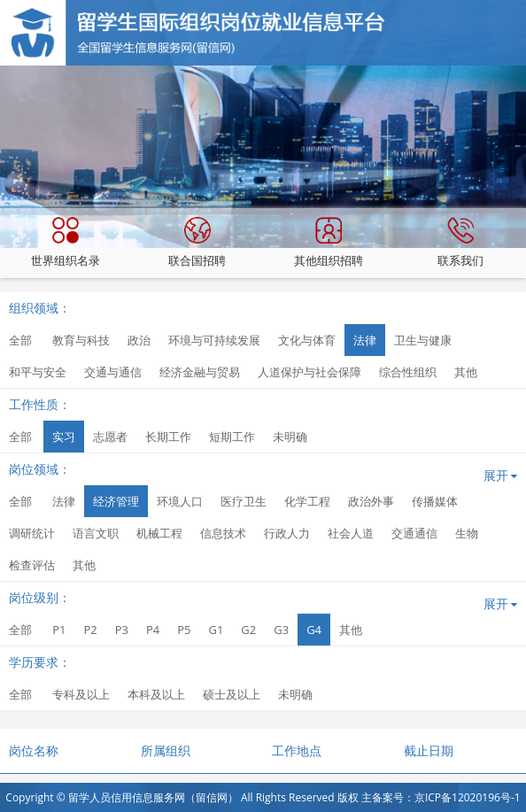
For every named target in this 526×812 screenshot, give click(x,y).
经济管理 (116, 501)
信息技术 (223, 533)
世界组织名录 (66, 243)
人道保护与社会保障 (309, 372)
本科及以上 (156, 694)
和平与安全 (38, 372)
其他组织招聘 (329, 243)
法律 (365, 340)
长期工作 (168, 437)
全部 (20, 340)
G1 (216, 630)
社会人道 (351, 533)
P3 (122, 630)
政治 (139, 340)
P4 (153, 630)
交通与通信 (113, 372)
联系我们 (460, 243)
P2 (90, 630)
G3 (281, 630)
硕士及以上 (232, 694)
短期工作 (232, 437)
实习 (64, 437)
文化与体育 (307, 340)
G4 (314, 630)
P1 (59, 630)
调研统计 (32, 533)
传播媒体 (435, 501)
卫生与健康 (423, 340)
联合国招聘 (197, 243)
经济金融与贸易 (200, 372)
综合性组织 (408, 372)
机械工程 (159, 533)
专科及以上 (81, 694)
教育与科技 (81, 340)
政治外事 (371, 501)
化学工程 (307, 501)
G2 (248, 630)
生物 (467, 533)
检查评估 (32, 565)
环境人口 (180, 501)
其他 (466, 372)
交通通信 (414, 533)
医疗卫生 (244, 501)
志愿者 (110, 437)
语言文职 (96, 533)
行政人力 (287, 533)
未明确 (290, 437)
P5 (184, 630)
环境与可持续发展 (214, 340)
